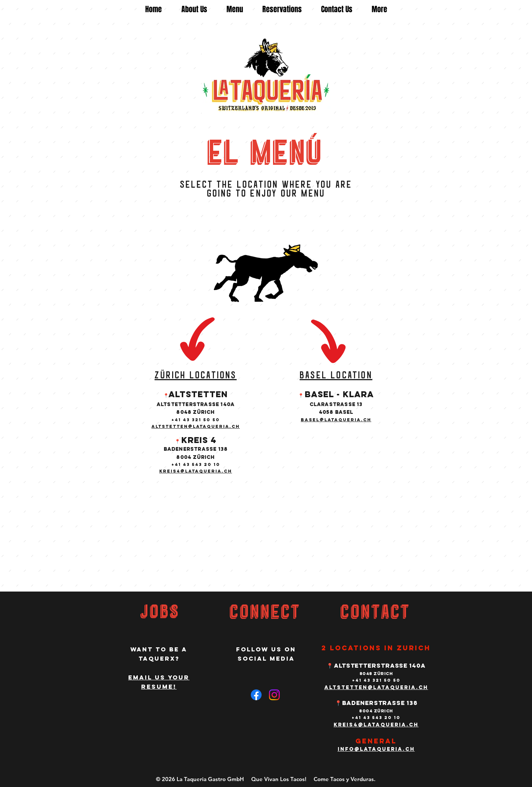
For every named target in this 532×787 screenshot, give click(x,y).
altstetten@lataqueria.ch (196, 426)
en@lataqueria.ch (393, 687)
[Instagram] (274, 695)
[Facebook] (256, 695)
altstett (342, 687)
